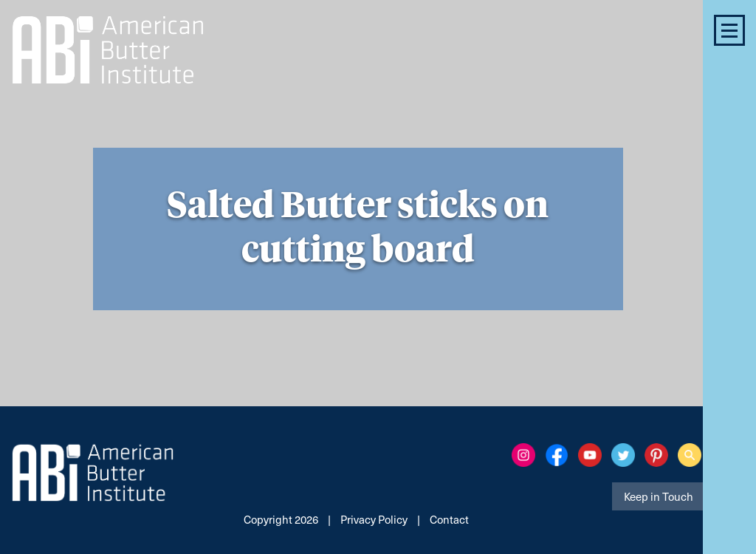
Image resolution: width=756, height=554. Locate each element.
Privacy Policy (374, 519)
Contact (449, 519)
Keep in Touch (659, 496)
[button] (729, 30)
